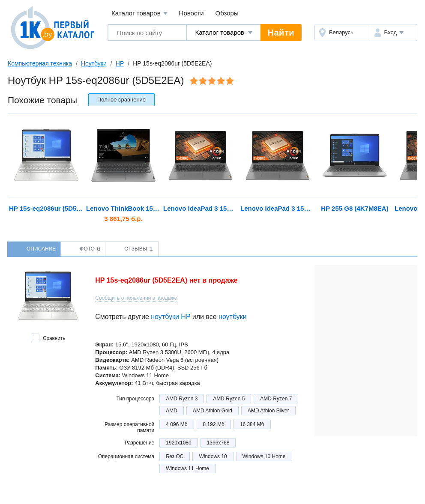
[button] (394, 33)
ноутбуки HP (171, 317)
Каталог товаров (139, 13)
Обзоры (227, 13)
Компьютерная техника (40, 63)
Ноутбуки (94, 63)
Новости (192, 13)
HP (120, 63)
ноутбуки (233, 317)
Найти (281, 33)
